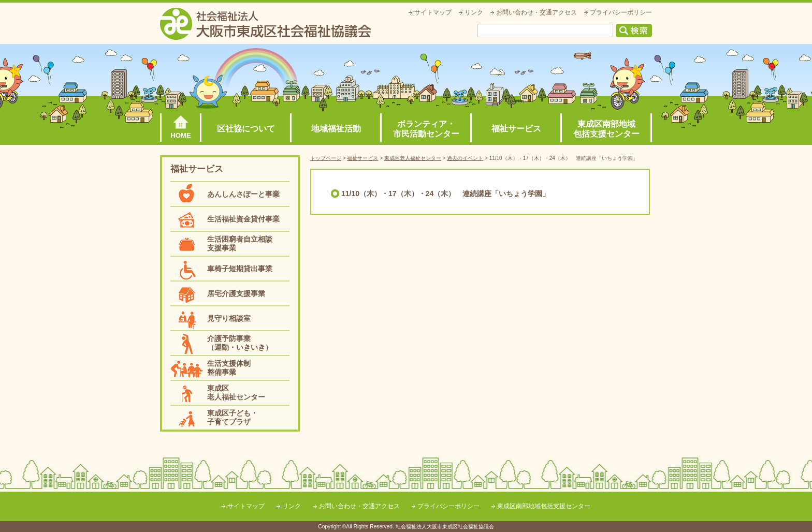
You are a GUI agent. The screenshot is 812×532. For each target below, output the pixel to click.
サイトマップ (433, 12)
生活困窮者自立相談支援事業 (240, 243)
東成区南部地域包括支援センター (606, 129)
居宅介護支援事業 (236, 293)
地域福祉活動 (336, 129)
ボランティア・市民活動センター (426, 129)
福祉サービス (516, 129)
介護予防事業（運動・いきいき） (240, 343)
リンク (474, 12)
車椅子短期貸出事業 (240, 269)
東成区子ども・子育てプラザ (233, 417)
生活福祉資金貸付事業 (243, 219)
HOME (181, 135)
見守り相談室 (229, 318)
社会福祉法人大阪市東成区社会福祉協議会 (266, 24)
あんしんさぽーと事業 (243, 194)
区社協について (246, 129)
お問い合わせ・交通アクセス (536, 12)
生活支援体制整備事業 (229, 368)
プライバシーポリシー (621, 12)
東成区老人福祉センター (236, 393)
